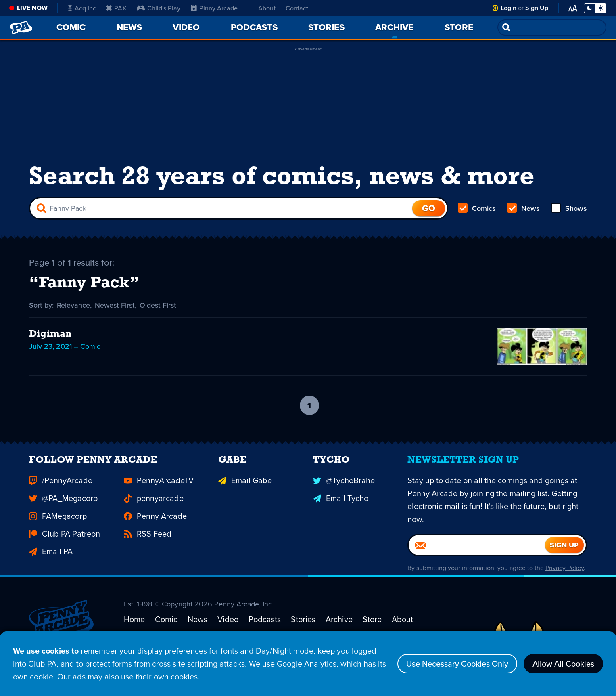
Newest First (115, 305)
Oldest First (158, 305)
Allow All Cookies (563, 664)
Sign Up (537, 8)
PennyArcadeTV (159, 493)
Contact (297, 8)
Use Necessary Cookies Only (457, 664)
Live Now (32, 8)
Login (508, 8)
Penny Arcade (155, 529)
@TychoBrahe (344, 493)
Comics (477, 208)
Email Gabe (245, 493)
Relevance (73, 305)
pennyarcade (154, 511)
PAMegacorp (58, 529)
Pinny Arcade (214, 8)
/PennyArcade (61, 493)
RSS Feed (148, 547)
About (267, 8)
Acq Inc (82, 8)
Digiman (50, 334)
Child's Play (159, 8)
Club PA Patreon (65, 547)
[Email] (477, 558)
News (523, 208)
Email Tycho (341, 511)
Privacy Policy (565, 581)
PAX (116, 8)
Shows (569, 208)
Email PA (51, 564)
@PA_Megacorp (63, 511)
